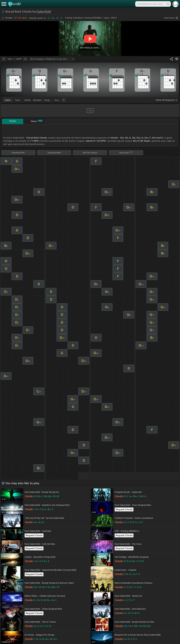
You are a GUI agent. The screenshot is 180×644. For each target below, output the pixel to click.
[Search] (168, 4)
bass (57, 100)
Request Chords (124, 509)
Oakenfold (44, 11)
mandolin (37, 100)
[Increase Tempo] (25, 59)
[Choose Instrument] (64, 100)
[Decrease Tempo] (4, 59)
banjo (47, 100)
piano (18, 100)
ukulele (27, 100)
